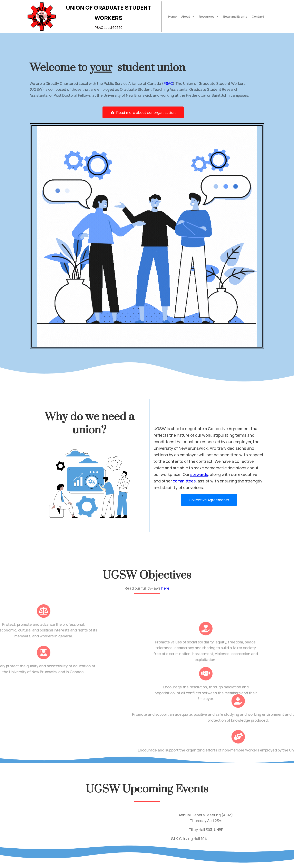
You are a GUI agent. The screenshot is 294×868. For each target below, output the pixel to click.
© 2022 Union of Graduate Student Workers (65, 862)
